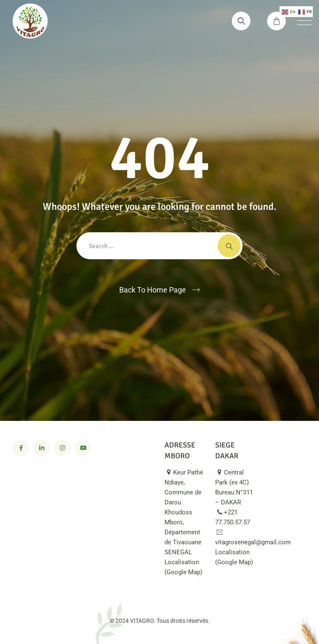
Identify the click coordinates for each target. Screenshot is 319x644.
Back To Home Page (153, 290)
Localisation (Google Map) (183, 571)
